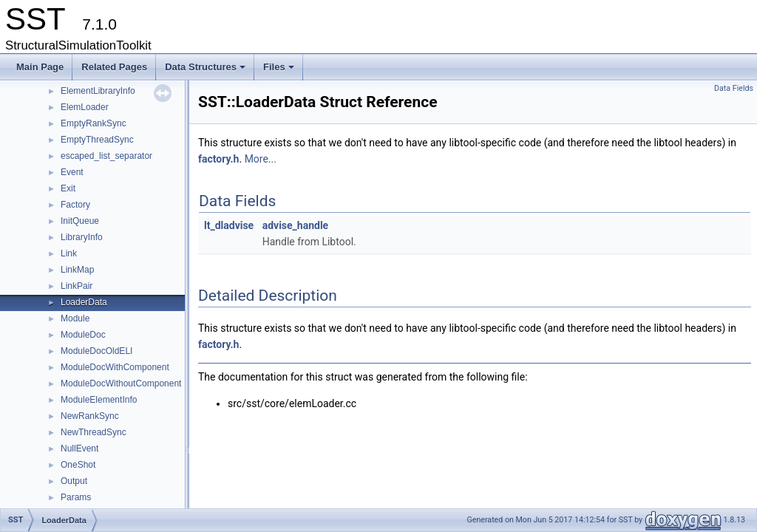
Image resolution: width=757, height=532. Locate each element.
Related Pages (114, 67)
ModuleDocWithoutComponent (121, 383)
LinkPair (77, 286)
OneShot (78, 465)
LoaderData (84, 302)
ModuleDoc (83, 335)
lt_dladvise (229, 225)
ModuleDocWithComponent (115, 367)
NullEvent (79, 449)
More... (261, 159)
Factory (75, 205)
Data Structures (206, 71)
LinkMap (77, 270)
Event (72, 172)
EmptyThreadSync (97, 140)
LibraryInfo (82, 237)
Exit (68, 188)
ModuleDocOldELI (96, 351)
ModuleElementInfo (99, 400)
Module (75, 318)
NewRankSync (90, 416)
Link (69, 253)
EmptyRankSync (94, 123)
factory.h (218, 159)
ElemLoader (85, 107)
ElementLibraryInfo (98, 91)
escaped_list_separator (106, 156)
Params (76, 497)
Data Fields (734, 88)
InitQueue (80, 221)
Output (74, 481)
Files (280, 71)
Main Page (40, 67)
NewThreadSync (94, 432)
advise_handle (295, 225)
